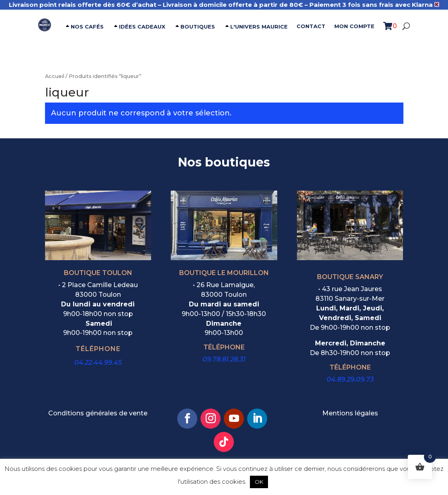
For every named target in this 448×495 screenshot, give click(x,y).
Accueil (55, 76)
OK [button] (259, 482)
